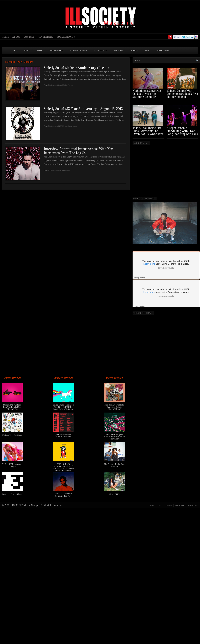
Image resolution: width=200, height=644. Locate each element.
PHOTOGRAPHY (56, 51)
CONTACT (29, 37)
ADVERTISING (46, 37)
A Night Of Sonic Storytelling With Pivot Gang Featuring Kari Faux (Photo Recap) (182, 132)
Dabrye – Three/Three (12, 494)
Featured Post (56, 85)
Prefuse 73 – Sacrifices (12, 435)
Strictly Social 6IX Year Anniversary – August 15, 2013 (83, 109)
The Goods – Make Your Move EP (114, 465)
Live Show (68, 126)
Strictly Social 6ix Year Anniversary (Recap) (76, 68)
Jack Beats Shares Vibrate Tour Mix (63, 435)
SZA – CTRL (114, 494)
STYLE (40, 51)
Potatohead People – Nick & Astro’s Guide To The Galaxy (114, 437)
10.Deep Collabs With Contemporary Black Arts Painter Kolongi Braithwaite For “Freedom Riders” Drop (182, 97)
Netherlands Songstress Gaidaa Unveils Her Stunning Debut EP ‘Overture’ (147, 95)
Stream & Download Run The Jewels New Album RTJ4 (12, 407)
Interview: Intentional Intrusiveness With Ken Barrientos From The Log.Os (79, 151)
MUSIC (27, 51)
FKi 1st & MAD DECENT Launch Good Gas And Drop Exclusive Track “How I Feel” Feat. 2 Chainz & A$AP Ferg (63, 469)
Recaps (71, 85)
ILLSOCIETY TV (100, 51)
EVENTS (134, 51)
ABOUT (16, 37)
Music (75, 126)
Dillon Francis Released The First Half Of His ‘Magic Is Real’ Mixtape (63, 407)
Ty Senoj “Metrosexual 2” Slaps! (12, 465)
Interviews (66, 170)
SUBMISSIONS (65, 37)
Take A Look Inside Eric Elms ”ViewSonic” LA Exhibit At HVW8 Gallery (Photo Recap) (148, 132)
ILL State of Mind (78, 51)
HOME (5, 37)
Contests (54, 126)
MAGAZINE (119, 51)
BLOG (147, 51)
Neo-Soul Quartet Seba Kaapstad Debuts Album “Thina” (114, 407)
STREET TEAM (163, 51)
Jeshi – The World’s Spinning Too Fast (63, 495)
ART (15, 51)
